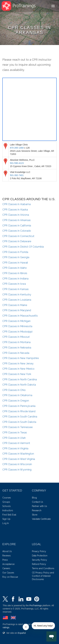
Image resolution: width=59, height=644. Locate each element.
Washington (18, 454)
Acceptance (8, 564)
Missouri (16, 337)
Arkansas (17, 220)
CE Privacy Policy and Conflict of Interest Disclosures (43, 576)
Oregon (16, 401)
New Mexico (18, 369)
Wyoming (17, 470)
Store (35, 515)
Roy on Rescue (10, 577)
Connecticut (18, 236)
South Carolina (20, 417)
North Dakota (19, 385)
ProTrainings (36, 605)
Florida (15, 252)
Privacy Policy (39, 551)
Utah (14, 438)
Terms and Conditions (43, 568)
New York (17, 374)
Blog (34, 498)
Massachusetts (20, 316)
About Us (7, 551)
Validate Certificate (41, 519)
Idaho (15, 268)
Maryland (17, 310)
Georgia (16, 257)
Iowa (14, 284)
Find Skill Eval (9, 515)
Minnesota (17, 326)
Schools (7, 506)
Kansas (15, 289)
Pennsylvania (19, 406)
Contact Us (38, 502)
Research (37, 510)
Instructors (8, 510)
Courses (7, 498)
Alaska (15, 210)
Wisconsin (17, 464)
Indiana (15, 279)
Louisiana (17, 300)
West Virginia (19, 459)
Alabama (17, 204)
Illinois (15, 273)
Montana (16, 342)
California (17, 226)
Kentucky (17, 295)
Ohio (14, 390)
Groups (6, 502)
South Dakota (19, 422)
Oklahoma (17, 395)
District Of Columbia (23, 247)
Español (22, 633)
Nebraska (17, 348)
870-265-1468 (17, 148)
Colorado (17, 231)
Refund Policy (39, 564)
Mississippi (17, 332)
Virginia (15, 448)
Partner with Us (39, 506)
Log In (6, 523)
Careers (6, 568)
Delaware (17, 241)
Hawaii (15, 263)
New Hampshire (21, 358)
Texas (15, 433)
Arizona (16, 215)
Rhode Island (19, 411)
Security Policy (39, 560)
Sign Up (6, 519)
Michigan (16, 321)
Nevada (16, 353)
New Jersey (18, 364)
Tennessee (17, 427)
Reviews (7, 556)
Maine (15, 305)
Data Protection (40, 556)
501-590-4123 (17, 163)
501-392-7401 (17, 175)
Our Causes (8, 573)
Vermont (16, 443)
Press (5, 560)
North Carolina (20, 379)
